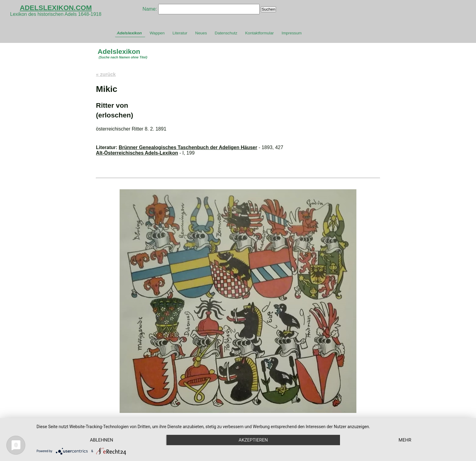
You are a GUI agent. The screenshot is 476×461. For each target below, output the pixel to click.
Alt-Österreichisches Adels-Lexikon (137, 153)
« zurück (106, 74)
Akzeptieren (253, 440)
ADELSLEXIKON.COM (56, 8)
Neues (201, 33)
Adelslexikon (129, 33)
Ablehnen (101, 440)
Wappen (157, 33)
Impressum (292, 33)
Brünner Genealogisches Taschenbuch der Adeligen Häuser (188, 147)
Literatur (180, 33)
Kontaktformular (259, 33)
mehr (405, 440)
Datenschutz (226, 33)
